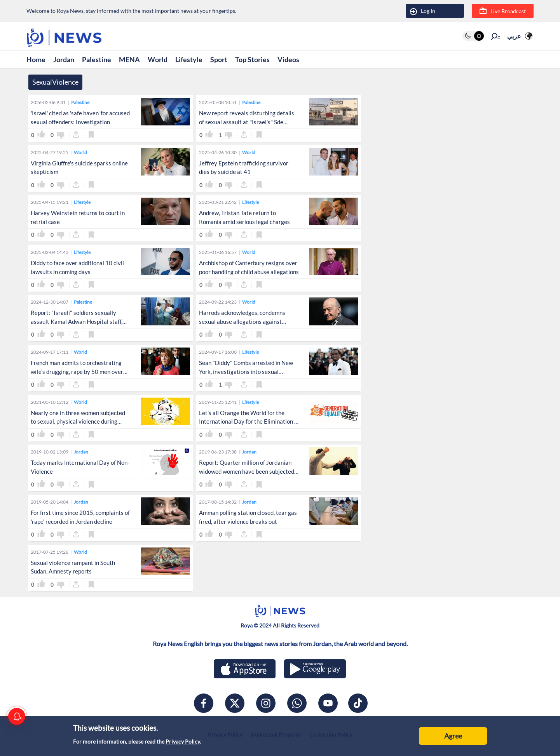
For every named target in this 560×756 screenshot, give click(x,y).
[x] (235, 703)
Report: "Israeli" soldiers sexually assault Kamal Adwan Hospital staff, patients (77, 322)
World (158, 59)
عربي (514, 36)
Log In (423, 11)
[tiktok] (358, 703)
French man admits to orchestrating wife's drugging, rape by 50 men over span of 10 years (77, 372)
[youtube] (328, 703)
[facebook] (204, 703)
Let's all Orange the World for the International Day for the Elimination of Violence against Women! (249, 422)
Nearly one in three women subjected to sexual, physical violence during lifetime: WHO (78, 422)
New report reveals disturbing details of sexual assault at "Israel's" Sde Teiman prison (247, 122)
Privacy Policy (183, 741)
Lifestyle (189, 59)
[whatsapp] (297, 703)
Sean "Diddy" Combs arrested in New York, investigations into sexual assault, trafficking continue (246, 372)
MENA (129, 59)
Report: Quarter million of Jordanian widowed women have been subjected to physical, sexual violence (247, 471)
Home (36, 59)
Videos (288, 59)
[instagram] (266, 703)
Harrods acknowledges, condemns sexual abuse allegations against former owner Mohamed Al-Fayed (242, 322)
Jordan (64, 59)
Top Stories (252, 59)
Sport (219, 59)
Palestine (97, 59)
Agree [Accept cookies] (453, 736)
